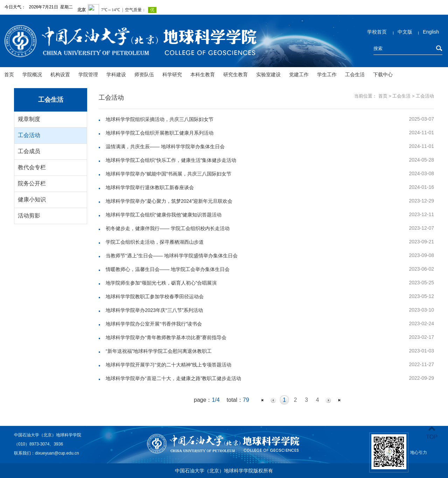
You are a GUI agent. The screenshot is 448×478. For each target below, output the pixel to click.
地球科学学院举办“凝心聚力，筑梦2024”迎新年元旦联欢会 (169, 201)
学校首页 (377, 32)
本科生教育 (203, 74)
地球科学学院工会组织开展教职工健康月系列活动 (160, 133)
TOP (432, 433)
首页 (9, 74)
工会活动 (29, 135)
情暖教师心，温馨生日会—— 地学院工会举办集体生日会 (168, 269)
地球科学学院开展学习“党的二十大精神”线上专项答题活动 (169, 365)
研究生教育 (236, 74)
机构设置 (60, 74)
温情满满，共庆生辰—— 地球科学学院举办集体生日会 (165, 147)
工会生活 (355, 74)
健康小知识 (32, 199)
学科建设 (116, 74)
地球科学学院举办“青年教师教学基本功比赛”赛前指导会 (166, 337)
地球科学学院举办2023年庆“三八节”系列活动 (154, 310)
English (431, 32)
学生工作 (327, 74)
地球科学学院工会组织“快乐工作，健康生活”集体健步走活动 (171, 160)
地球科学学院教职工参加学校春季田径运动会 (155, 297)
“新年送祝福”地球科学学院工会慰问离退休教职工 (159, 351)
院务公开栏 (32, 183)
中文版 (405, 32)
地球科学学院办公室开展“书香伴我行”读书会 (154, 324)
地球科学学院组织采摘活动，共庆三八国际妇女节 (160, 119)
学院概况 (32, 74)
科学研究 (172, 74)
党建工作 (299, 74)
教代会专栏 (32, 167)
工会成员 (29, 151)
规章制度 (29, 119)
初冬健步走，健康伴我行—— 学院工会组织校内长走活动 (168, 228)
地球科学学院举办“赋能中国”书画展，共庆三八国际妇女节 (169, 174)
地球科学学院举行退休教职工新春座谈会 (150, 187)
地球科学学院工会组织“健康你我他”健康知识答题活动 (164, 215)
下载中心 (383, 74)
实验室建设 (268, 74)
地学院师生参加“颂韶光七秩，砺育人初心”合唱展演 (161, 283)
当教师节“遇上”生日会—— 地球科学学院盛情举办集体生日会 (172, 256)
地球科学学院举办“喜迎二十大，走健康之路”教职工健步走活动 (173, 378)
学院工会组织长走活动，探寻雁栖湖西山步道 (155, 242)
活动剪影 (29, 216)
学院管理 (88, 74)
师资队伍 (144, 74)
